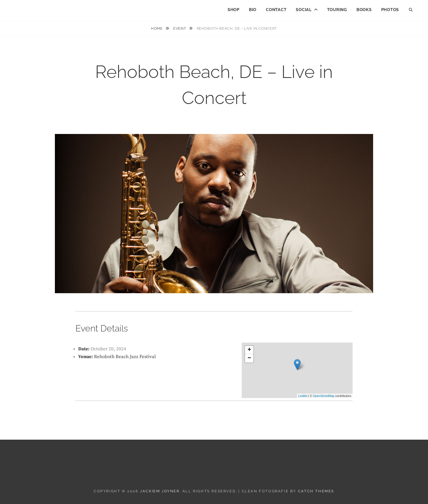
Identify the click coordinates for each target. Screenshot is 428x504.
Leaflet (303, 396)
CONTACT (276, 10)
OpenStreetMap (324, 396)
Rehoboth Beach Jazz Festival (125, 357)
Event (180, 28)
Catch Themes (316, 491)
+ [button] (249, 350)
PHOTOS (390, 10)
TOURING (337, 10)
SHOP (234, 10)
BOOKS (364, 10)
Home (157, 28)
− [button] (249, 358)
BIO (253, 10)
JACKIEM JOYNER (42, 8)
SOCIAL (304, 10)
